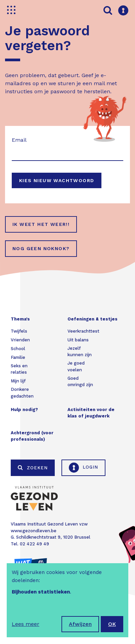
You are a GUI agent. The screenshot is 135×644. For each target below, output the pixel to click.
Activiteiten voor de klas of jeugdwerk (91, 413)
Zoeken (33, 468)
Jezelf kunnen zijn (80, 352)
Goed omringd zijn (80, 382)
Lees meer (26, 624)
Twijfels (19, 331)
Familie (18, 357)
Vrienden (20, 340)
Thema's (20, 319)
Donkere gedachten (22, 393)
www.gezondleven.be (34, 531)
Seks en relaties (19, 369)
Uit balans (78, 340)
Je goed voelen (76, 366)
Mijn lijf (18, 381)
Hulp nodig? (24, 410)
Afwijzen (80, 624)
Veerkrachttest (83, 331)
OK (112, 624)
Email (19, 140)
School (18, 349)
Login (83, 468)
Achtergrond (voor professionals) (32, 436)
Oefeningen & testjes (93, 319)
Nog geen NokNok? (41, 248)
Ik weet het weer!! (41, 224)
